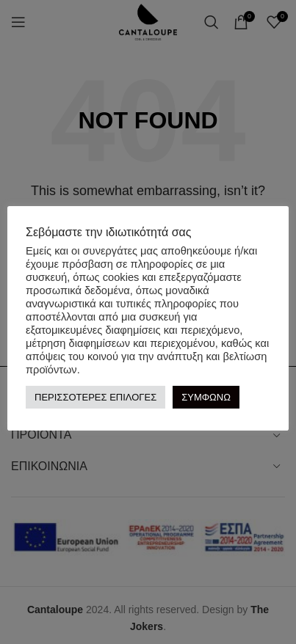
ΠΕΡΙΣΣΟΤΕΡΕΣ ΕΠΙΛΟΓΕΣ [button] (95, 397)
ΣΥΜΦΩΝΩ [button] (206, 397)
